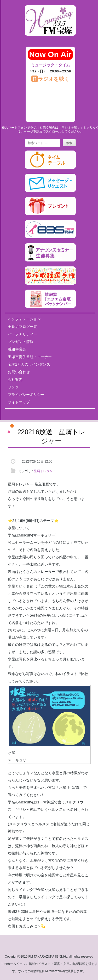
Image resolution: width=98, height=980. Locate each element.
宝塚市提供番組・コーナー (30, 357)
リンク (13, 387)
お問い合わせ (19, 372)
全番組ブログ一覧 (22, 327)
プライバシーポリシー (26, 395)
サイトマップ (19, 402)
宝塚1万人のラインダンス (29, 364)
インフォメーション (24, 319)
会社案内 (15, 379)
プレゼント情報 (21, 342)
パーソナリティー (22, 334)
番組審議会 (17, 349)
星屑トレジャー (45, 471)
